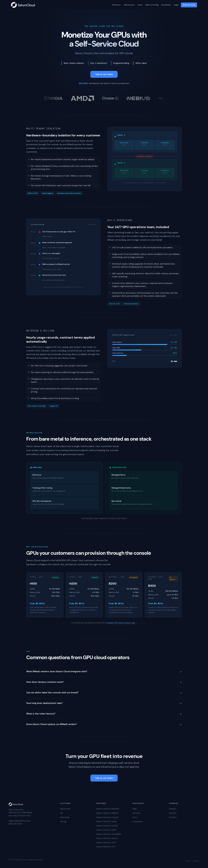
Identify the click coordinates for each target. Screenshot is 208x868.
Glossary (137, 813)
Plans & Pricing (152, 5)
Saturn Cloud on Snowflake (109, 834)
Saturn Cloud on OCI (106, 847)
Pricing (63, 822)
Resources (129, 5)
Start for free (189, 5)
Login (176, 5)
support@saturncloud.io (20, 821)
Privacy (196, 861)
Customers (138, 822)
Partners (116, 5)
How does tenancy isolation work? (104, 682)
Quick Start (65, 809)
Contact (173, 817)
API (61, 813)
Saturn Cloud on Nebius (107, 813)
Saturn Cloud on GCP (106, 842)
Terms (188, 861)
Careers (173, 809)
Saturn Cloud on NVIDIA (107, 826)
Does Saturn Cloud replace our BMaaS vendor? (104, 724)
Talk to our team (104, 74)
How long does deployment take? (104, 703)
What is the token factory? (104, 714)
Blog (135, 809)
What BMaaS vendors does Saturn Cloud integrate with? (104, 672)
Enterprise (166, 5)
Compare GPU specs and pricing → (121, 623)
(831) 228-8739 (15, 824)
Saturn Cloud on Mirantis (108, 809)
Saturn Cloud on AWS (106, 830)
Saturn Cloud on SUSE (106, 822)
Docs (140, 5)
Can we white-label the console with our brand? (104, 693)
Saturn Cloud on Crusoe (107, 817)
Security (173, 813)
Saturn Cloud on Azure (107, 838)
